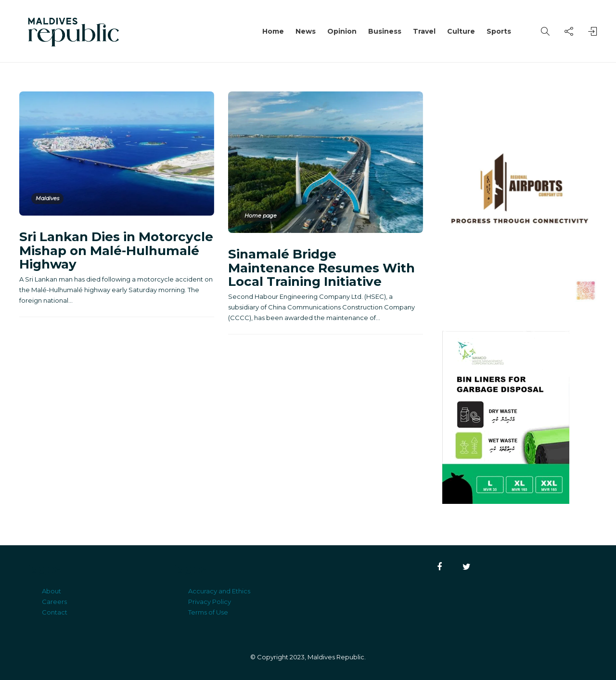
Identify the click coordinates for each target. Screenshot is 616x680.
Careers (54, 602)
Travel (424, 31)
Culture (461, 31)
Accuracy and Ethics (219, 591)
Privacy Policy (210, 602)
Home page (261, 216)
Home (273, 31)
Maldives (47, 198)
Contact (55, 612)
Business (385, 31)
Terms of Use (208, 612)
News (306, 31)
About (51, 591)
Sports (499, 31)
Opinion (342, 31)
